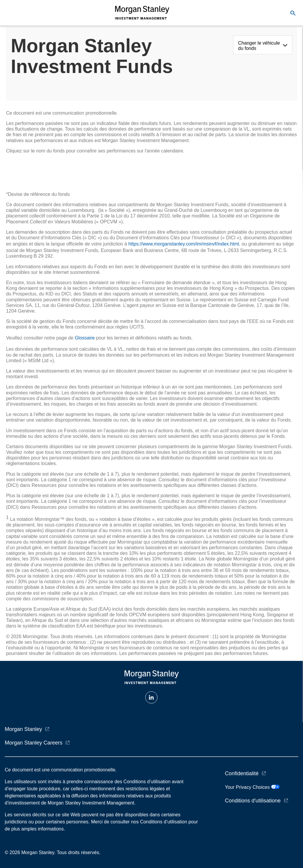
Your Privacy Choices (252, 787)
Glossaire (85, 338)
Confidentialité (242, 773)
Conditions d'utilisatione (253, 801)
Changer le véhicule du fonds (259, 46)
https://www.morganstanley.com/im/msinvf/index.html (184, 244)
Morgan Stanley (23, 729)
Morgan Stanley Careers (34, 743)
